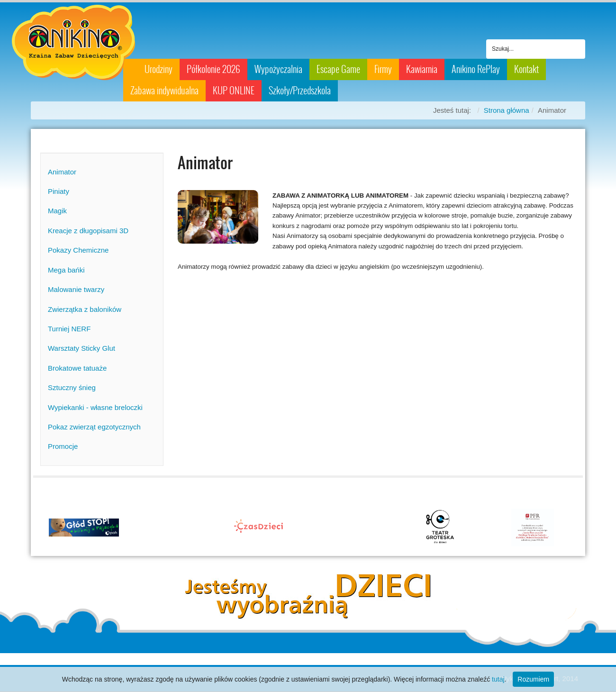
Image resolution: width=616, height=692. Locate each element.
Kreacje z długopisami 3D (88, 231)
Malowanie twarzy (76, 289)
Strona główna (507, 110)
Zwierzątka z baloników (85, 309)
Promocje (63, 446)
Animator (62, 172)
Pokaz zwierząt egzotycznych (94, 427)
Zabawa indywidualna (164, 91)
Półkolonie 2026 (213, 69)
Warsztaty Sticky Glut (82, 348)
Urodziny (159, 69)
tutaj (498, 679)
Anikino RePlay (476, 69)
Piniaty (59, 191)
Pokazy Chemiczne (78, 250)
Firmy (383, 69)
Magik (57, 211)
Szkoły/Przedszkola (300, 91)
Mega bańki (66, 270)
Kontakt (526, 69)
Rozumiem (533, 679)
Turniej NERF (69, 329)
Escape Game (338, 69)
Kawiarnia (422, 69)
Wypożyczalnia (278, 69)
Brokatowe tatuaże (77, 368)
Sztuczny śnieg (72, 387)
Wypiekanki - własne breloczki (95, 407)
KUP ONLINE (234, 91)
